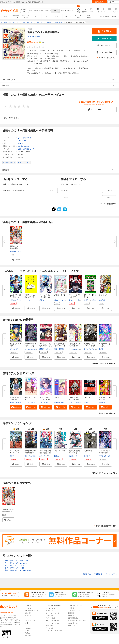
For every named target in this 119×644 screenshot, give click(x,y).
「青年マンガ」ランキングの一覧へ (104, 473)
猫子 (26, 456)
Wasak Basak (14, 403)
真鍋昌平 (87, 456)
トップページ (29, 608)
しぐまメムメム (30, 349)
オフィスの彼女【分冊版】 (15, 398)
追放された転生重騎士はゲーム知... (30, 453)
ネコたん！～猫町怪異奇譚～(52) (46, 345)
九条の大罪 (88, 451)
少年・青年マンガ (16, 16)
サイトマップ (73, 626)
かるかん (49, 349)
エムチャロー (44, 403)
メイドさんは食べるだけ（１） (45, 296)
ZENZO (42, 349)
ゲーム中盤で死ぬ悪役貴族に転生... (45, 453)
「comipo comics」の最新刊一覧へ (103, 363)
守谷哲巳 (87, 300)
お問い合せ (50, 626)
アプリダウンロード (53, 613)
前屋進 (42, 300)
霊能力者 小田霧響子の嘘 (105, 398)
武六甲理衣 (32, 456)
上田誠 (80, 300)
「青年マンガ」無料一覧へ (107, 413)
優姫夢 (57, 300)
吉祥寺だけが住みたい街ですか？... (30, 297)
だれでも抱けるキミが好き (75, 452)
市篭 (56, 349)
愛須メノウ (73, 300)
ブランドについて (74, 611)
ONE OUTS (88, 397)
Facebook (28, 636)
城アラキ (57, 403)
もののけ (39, 36)
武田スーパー (74, 456)
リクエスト (50, 628)
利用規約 (71, 616)
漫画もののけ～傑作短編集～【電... (15, 248)
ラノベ (57, 16)
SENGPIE (31, 36)
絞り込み (24, 11)
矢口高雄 (102, 300)
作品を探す (50, 611)
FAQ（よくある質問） (53, 621)
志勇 (21, 300)
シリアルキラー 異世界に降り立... (105, 452)
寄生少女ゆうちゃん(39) (105, 345)
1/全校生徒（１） (61, 295)
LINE (26, 623)
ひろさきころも (15, 349)
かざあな (72, 349)
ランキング (28, 616)
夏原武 (78, 403)
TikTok (27, 631)
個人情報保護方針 (74, 618)
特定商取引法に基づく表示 (77, 621)
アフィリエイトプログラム (55, 631)
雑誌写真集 (89, 16)
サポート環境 (50, 618)
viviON (21, 143)
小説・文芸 (68, 16)
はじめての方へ (105, 17)
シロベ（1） (103, 295)
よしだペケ (80, 349)
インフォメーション (53, 623)
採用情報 (71, 613)
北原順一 (102, 349)
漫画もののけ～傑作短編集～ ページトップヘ (99, 574)
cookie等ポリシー (74, 623)
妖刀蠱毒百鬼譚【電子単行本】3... (60, 346)
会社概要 (71, 608)
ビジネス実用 (78, 16)
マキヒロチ (28, 300)
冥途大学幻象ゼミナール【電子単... (90, 346)
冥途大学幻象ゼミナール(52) (30, 345)
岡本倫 (57, 456)
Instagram (28, 628)
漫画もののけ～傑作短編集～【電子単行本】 (8, 511)
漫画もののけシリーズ (26, 149)
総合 (5, 16)
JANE (22, 403)
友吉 (17, 300)
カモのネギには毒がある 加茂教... (75, 399)
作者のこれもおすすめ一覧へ (106, 526)
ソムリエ (58, 397)
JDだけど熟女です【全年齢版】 (45, 398)
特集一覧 (28, 613)
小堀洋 (93, 300)
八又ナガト (43, 456)
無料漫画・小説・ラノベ (33, 611)
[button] (16, 260)
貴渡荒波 (61, 349)
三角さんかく (64, 300)
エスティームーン (30, 403)
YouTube (28, 633)
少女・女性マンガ (26, 16)
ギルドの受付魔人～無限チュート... (15, 297)
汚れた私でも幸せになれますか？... (75, 346)
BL (36, 16)
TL (47, 16)
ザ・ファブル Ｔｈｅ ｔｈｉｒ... (15, 453)
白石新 (12, 300)
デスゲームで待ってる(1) (75, 296)
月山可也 (51, 456)
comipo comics (24, 146)
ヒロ (109, 456)
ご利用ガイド (115, 17)
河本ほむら (103, 456)
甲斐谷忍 (64, 403)
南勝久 (12, 456)
